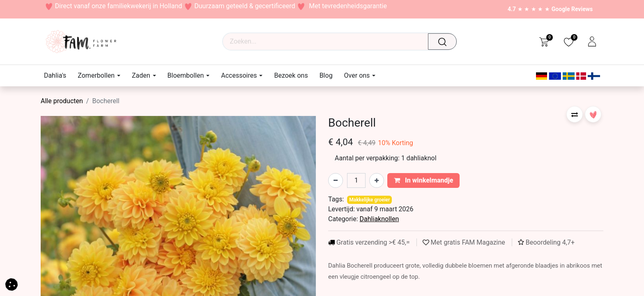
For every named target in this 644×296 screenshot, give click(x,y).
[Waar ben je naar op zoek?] (445, 42)
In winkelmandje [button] (424, 180)
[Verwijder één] (336, 180)
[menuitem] (58, 75)
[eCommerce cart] (544, 42)
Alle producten (62, 101)
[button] (575, 114)
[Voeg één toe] (377, 180)
